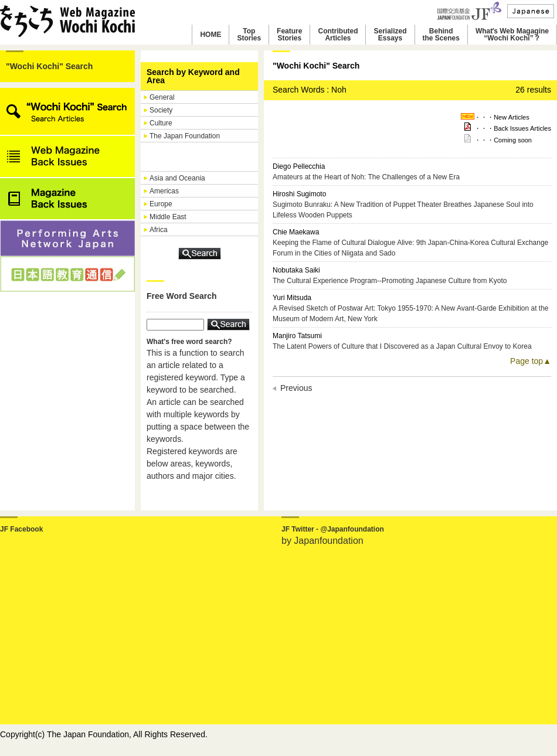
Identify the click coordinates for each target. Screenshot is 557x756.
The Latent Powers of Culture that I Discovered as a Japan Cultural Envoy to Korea (402, 346)
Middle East (168, 217)
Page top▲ (531, 361)
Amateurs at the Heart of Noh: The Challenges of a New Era (366, 177)
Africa (159, 230)
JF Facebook (21, 529)
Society (161, 110)
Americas (164, 191)
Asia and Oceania (177, 178)
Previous (296, 388)
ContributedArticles (338, 35)
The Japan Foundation (185, 136)
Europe (161, 204)
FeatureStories (289, 35)
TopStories (249, 35)
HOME (210, 35)
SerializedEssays (390, 35)
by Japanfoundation (322, 541)
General (162, 97)
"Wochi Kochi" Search (49, 66)
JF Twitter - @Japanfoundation (333, 529)
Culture (161, 123)
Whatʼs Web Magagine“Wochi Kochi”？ (512, 35)
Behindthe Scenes (441, 35)
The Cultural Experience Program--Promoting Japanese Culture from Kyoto (390, 281)
